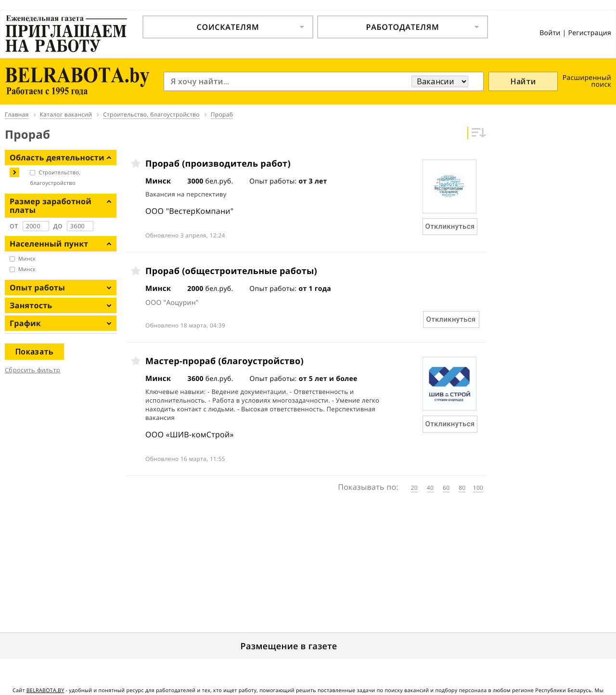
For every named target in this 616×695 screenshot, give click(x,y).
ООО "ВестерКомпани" (189, 211)
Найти (523, 81)
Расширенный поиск (587, 81)
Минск (27, 259)
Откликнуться (450, 226)
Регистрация (590, 33)
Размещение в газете (289, 646)
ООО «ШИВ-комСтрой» (190, 434)
